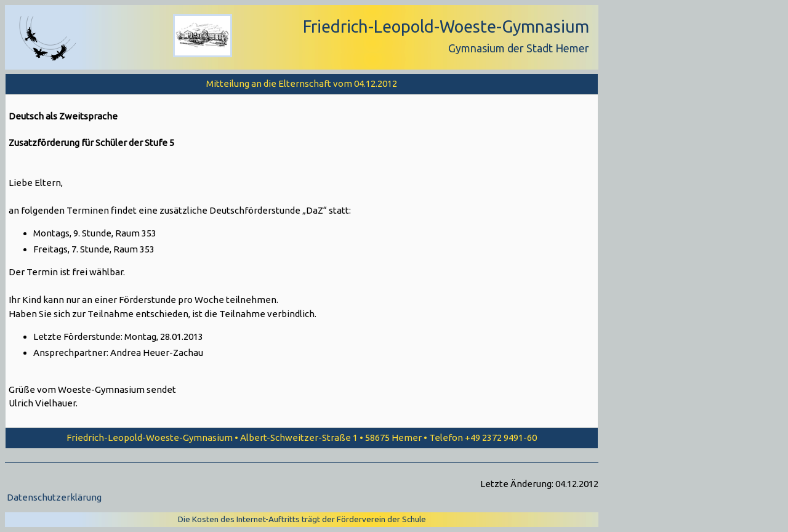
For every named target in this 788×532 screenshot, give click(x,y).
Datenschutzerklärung (54, 497)
